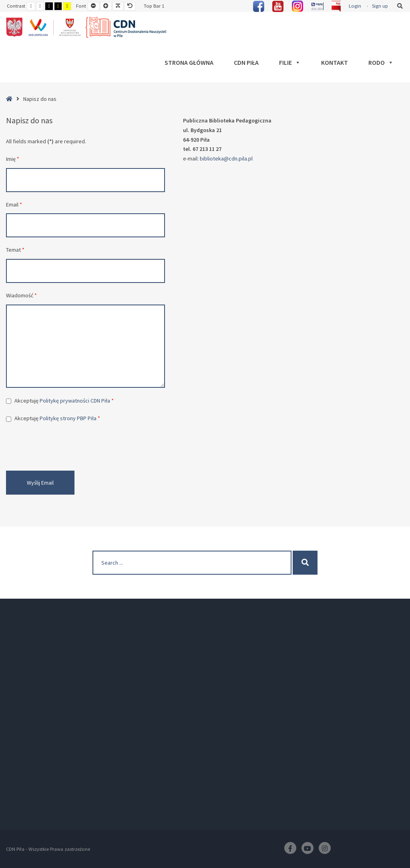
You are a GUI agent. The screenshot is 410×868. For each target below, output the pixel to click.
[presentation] (67, 447)
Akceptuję (64, 401)
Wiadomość (21, 295)
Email (14, 204)
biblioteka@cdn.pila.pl (226, 158)
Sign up (380, 6)
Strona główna (189, 62)
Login (355, 6)
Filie (290, 62)
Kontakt (335, 62)
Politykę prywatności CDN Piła (75, 401)
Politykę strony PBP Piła (68, 418)
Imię (13, 159)
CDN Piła (246, 62)
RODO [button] (381, 62)
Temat (15, 250)
